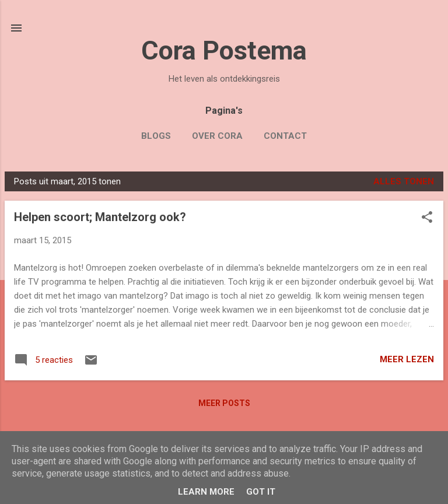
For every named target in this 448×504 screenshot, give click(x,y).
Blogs (156, 136)
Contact (285, 136)
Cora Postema (224, 50)
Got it (261, 492)
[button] (427, 218)
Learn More (206, 492)
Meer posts (224, 403)
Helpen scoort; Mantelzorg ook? (100, 217)
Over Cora (217, 136)
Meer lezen (407, 359)
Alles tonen (404, 181)
